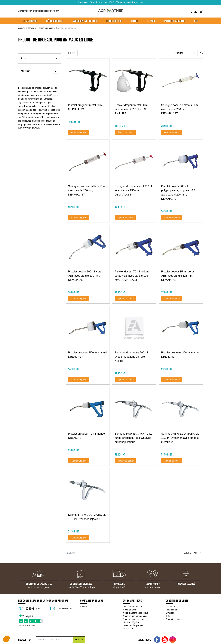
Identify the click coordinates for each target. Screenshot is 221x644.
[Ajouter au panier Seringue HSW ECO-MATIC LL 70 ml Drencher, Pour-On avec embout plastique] (125, 461)
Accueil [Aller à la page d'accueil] (22, 28)
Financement (172, 610)
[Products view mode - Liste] (74, 53)
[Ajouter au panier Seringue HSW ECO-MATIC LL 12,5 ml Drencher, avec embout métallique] (172, 461)
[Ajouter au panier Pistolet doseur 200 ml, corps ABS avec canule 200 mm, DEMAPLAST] (79, 299)
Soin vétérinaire (46, 28)
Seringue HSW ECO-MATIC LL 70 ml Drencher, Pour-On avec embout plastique (133, 438)
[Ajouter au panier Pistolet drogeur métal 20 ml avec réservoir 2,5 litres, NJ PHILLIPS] (125, 132)
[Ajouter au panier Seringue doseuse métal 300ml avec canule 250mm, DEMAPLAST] (125, 218)
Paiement (170, 607)
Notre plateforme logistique (136, 613)
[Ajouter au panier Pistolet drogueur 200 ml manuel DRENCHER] (172, 380)
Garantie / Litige (173, 619)
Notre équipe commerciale (135, 616)
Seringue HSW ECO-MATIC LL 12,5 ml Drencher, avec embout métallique (180, 438)
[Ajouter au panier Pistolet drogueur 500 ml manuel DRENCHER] (79, 380)
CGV (168, 616)
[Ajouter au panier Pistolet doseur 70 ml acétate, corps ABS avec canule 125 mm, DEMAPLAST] (125, 299)
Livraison (170, 613)
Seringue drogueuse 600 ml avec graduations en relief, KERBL (131, 357)
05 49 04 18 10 (33, 609)
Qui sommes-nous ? (132, 607)
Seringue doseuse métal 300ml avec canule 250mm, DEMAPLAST (133, 190)
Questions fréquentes (133, 625)
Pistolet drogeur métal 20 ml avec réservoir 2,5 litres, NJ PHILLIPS (131, 109)
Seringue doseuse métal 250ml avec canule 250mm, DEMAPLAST (180, 109)
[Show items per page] (197, 553)
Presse (83, 607)
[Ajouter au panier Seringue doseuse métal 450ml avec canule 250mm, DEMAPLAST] (79, 218)
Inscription (79, 640)
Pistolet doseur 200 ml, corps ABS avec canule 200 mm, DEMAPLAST (86, 276)
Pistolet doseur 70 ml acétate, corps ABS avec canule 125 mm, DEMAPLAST (132, 276)
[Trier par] (185, 53)
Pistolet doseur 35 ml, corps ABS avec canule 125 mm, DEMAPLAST (178, 276)
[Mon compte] (196, 11)
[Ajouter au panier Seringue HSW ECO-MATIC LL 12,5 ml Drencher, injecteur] (79, 538)
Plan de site (128, 629)
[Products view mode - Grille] (70, 53)
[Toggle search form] (190, 11)
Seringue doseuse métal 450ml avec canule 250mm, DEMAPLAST (87, 190)
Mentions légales (131, 622)
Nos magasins (130, 610)
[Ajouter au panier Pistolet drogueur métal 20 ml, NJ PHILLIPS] (79, 132)
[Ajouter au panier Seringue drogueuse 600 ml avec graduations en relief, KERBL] (125, 380)
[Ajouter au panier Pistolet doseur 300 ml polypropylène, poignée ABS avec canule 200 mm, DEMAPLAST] (172, 218)
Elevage (32, 28)
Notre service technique (134, 619)
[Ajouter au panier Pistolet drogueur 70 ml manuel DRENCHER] (79, 461)
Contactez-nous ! (66, 608)
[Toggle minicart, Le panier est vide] (201, 11)
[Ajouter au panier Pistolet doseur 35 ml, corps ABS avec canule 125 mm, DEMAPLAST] (172, 299)
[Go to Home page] (111, 11)
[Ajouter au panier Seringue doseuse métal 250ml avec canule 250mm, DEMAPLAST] (172, 132)
